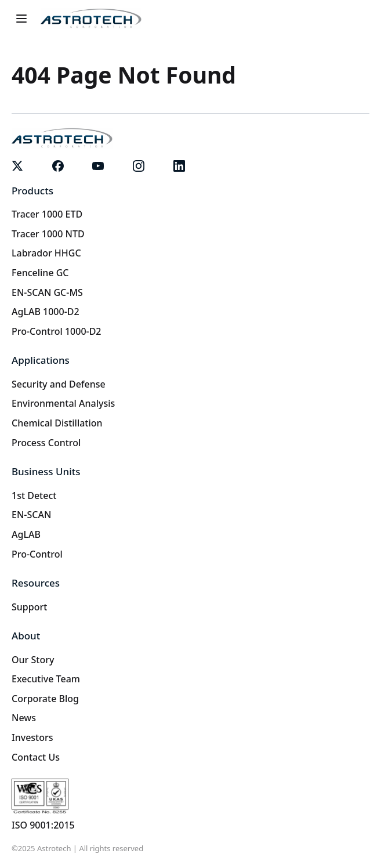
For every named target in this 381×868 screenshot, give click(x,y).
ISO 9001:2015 (43, 825)
